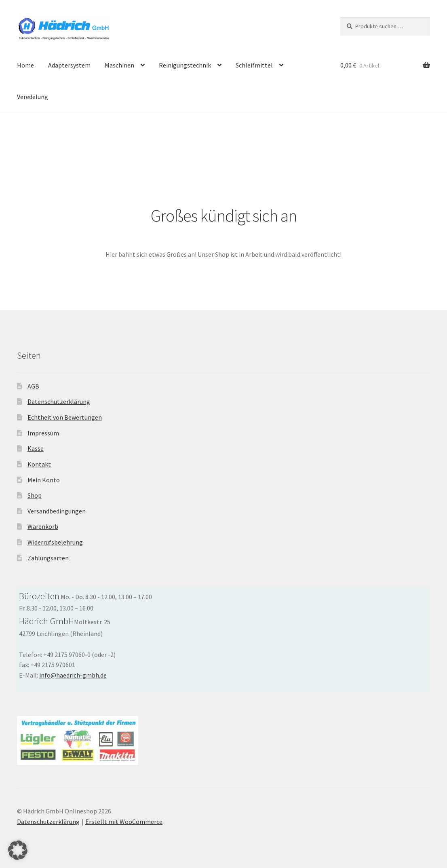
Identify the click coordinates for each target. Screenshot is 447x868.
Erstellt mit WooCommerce (124, 822)
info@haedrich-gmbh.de (73, 675)
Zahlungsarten (48, 558)
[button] (18, 850)
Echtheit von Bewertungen (65, 417)
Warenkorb (43, 526)
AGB (33, 386)
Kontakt (39, 464)
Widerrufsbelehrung (55, 542)
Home (25, 65)
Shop (35, 495)
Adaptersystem (69, 65)
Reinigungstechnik (185, 65)
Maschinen (119, 65)
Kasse (36, 448)
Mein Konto (44, 480)
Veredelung (33, 97)
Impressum (43, 433)
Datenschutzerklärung (59, 401)
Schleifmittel (254, 65)
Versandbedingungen (57, 511)
